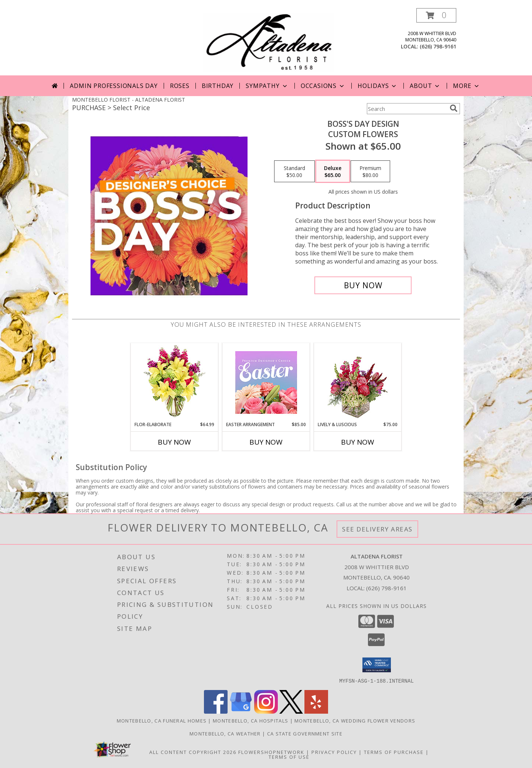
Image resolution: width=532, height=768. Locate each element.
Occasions (323, 86)
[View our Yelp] (316, 711)
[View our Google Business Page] (241, 711)
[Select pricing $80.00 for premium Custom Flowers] (370, 171)
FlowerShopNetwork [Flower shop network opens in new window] (271, 752)
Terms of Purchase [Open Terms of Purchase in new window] (394, 752)
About (425, 86)
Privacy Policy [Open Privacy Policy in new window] (334, 752)
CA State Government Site (305, 733)
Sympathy (267, 86)
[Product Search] (407, 109)
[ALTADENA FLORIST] (269, 42)
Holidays (378, 86)
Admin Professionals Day (114, 86)
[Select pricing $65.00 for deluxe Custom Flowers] (333, 171)
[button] (436, 15)
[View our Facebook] (216, 711)
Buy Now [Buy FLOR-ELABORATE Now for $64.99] (174, 442)
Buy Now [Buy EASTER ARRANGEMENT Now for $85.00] (266, 442)
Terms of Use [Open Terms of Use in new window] (289, 757)
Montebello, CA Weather (225, 733)
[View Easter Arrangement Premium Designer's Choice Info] (266, 382)
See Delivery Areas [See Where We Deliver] (377, 529)
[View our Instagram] (266, 711)
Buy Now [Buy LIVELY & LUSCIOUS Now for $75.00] (358, 442)
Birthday (218, 86)
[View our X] (291, 711)
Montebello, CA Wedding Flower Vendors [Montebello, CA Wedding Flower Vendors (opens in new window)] (355, 720)
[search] (454, 108)
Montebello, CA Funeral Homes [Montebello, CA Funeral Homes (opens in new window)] (162, 720)
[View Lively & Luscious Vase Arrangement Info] (358, 382)
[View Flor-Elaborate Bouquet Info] (175, 382)
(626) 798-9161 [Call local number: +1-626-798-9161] (438, 46)
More (466, 86)
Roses (180, 86)
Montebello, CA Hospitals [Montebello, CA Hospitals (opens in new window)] (250, 720)
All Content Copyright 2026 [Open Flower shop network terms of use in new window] (193, 752)
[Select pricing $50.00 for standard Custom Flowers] (294, 171)
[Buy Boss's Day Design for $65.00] (363, 285)
